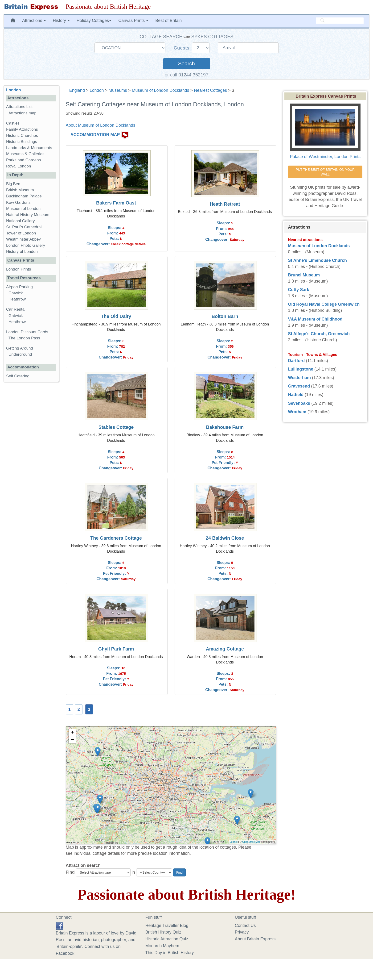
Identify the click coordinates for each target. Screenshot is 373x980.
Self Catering (18, 376)
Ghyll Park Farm (116, 649)
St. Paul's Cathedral (24, 227)
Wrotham (297, 412)
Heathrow (17, 299)
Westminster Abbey (23, 239)
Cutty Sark (299, 290)
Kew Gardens (18, 202)
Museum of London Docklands (161, 90)
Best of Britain (168, 21)
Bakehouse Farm (225, 427)
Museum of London (23, 209)
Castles (13, 123)
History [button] (61, 21)
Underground (20, 354)
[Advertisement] (31, 458)
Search (186, 64)
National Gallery (20, 221)
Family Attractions (22, 129)
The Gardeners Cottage (116, 538)
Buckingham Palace (24, 196)
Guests (182, 48)
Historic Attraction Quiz (167, 939)
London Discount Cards (27, 332)
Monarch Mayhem (162, 946)
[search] (340, 21)
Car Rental (16, 309)
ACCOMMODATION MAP (95, 135)
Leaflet (234, 842)
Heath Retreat (225, 204)
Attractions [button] (34, 21)
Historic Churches (22, 136)
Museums (118, 90)
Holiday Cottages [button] (94, 21)
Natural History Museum (28, 215)
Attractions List (19, 107)
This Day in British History (170, 953)
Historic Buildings (22, 142)
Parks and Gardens (23, 160)
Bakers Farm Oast (116, 203)
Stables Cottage (116, 427)
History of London (22, 252)
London (97, 90)
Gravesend (299, 386)
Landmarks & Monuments (29, 148)
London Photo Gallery (26, 245)
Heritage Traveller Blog (167, 926)
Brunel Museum (304, 275)
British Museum (20, 190)
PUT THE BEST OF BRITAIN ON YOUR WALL (326, 172)
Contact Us (245, 926)
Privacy (242, 932)
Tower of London (21, 233)
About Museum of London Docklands (100, 125)
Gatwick (16, 293)
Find (70, 872)
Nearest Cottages (210, 90)
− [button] (72, 740)
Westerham (299, 378)
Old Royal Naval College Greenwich (324, 304)
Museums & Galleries (25, 154)
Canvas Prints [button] (133, 21)
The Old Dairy (116, 316)
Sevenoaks (299, 403)
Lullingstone (301, 369)
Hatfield (296, 395)
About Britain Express (255, 939)
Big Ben (13, 184)
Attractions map (23, 113)
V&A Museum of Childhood (315, 319)
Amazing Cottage (225, 649)
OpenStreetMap (251, 842)
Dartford (296, 361)
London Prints (18, 269)
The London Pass (24, 338)
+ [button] (72, 733)
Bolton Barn (225, 316)
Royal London (19, 166)
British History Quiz (163, 932)
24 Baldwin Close (225, 538)
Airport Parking (19, 287)
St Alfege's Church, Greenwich (319, 334)
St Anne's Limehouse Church (317, 260)
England (77, 90)
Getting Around (20, 348)
